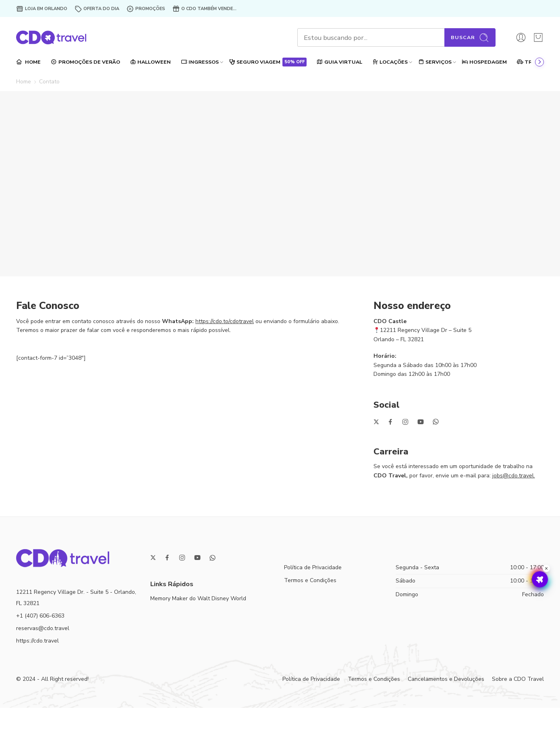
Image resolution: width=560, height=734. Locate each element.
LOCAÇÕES (390, 62)
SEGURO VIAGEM (268, 62)
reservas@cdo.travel (43, 628)
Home (24, 82)
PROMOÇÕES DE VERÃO (85, 62)
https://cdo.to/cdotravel (225, 321)
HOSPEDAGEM (484, 62)
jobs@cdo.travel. (514, 476)
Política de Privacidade (313, 567)
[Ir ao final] (539, 62)
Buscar (470, 38)
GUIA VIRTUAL (339, 62)
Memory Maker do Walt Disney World (198, 598)
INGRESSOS (200, 62)
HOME (28, 62)
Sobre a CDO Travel (518, 679)
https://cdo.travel (37, 641)
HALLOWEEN (151, 62)
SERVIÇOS (435, 62)
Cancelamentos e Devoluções (446, 679)
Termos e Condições (310, 580)
